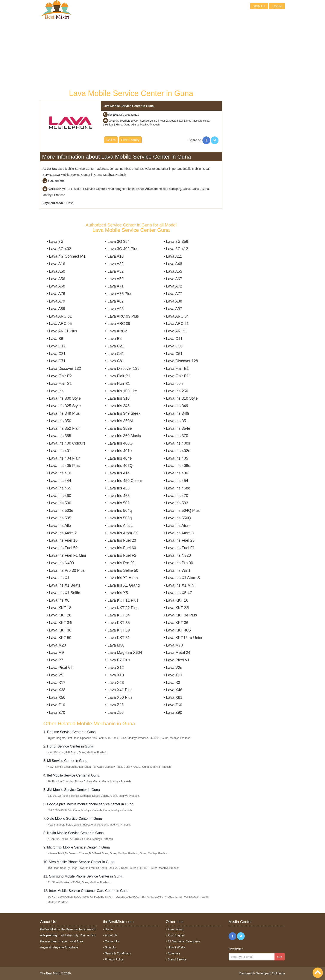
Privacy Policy (114, 959)
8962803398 (115, 115)
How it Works (176, 947)
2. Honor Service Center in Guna (68, 746)
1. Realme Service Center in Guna (70, 732)
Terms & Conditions (118, 953)
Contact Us (112, 941)
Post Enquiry (130, 140)
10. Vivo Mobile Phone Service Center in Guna (79, 862)
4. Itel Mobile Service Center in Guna (71, 775)
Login (277, 6)
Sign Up (110, 947)
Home (109, 929)
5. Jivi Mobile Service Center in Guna (72, 790)
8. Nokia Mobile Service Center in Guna (74, 833)
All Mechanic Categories (184, 941)
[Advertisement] (131, 54)
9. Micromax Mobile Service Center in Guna (77, 847)
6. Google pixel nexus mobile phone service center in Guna (88, 804)
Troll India (278, 973)
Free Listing (175, 929)
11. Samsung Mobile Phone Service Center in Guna (83, 876)
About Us (111, 935)
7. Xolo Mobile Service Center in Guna (73, 819)
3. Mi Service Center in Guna (65, 761)
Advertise (174, 953)
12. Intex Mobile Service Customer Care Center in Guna (86, 891)
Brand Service (177, 959)
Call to (111, 140)
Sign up (259, 6)
